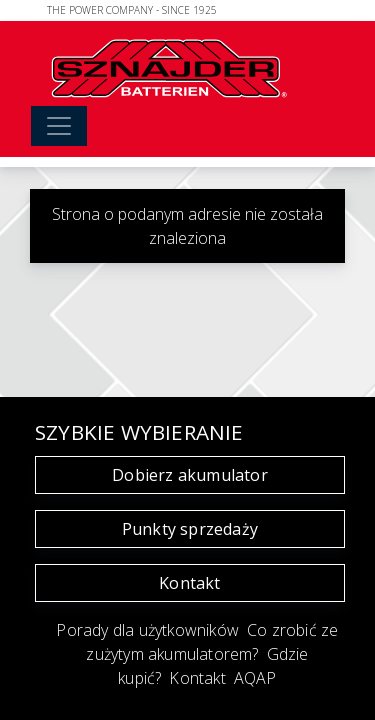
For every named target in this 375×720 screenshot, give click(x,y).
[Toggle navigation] (59, 126)
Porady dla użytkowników (147, 630)
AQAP (255, 678)
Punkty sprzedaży (190, 529)
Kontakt (189, 583)
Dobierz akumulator (190, 475)
